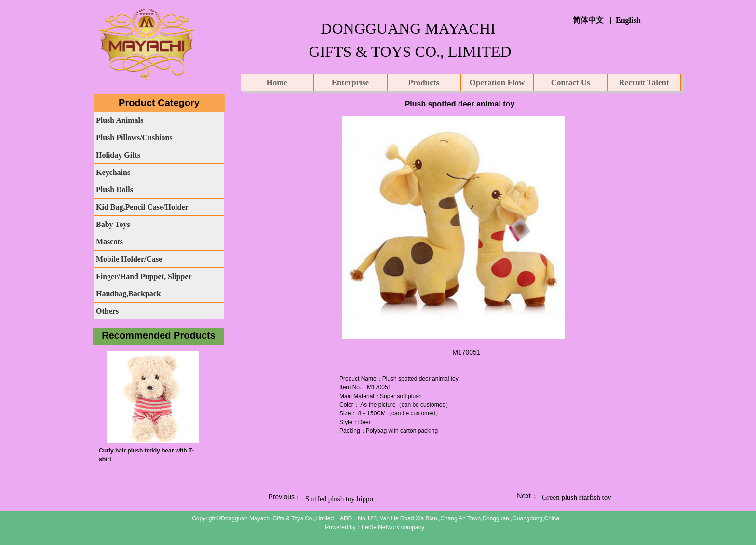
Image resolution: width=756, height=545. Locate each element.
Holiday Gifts (118, 155)
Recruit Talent (644, 83)
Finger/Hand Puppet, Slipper (144, 276)
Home (277, 83)
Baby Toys (113, 224)
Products (424, 83)
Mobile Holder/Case (129, 259)
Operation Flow (497, 83)
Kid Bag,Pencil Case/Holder (142, 207)
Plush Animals (120, 120)
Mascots (109, 242)
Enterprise (350, 83)
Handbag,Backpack (128, 294)
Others (107, 311)
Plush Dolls (115, 190)
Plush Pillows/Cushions (134, 138)
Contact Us (571, 83)
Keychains (113, 172)
